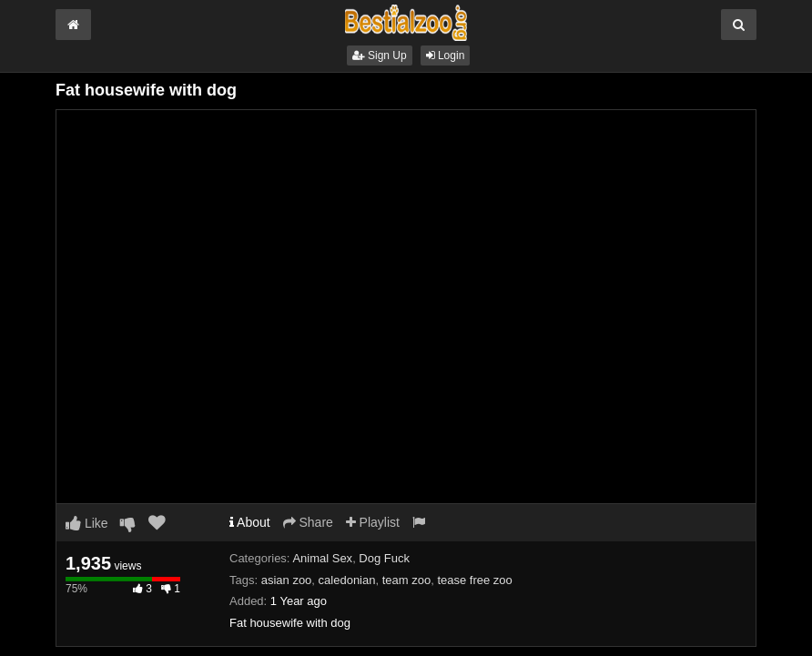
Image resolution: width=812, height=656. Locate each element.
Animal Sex (322, 558)
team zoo (406, 580)
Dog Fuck (384, 558)
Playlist (373, 522)
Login (446, 56)
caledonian (347, 580)
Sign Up (380, 56)
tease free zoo (474, 580)
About (250, 522)
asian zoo (287, 580)
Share (308, 522)
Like (87, 523)
